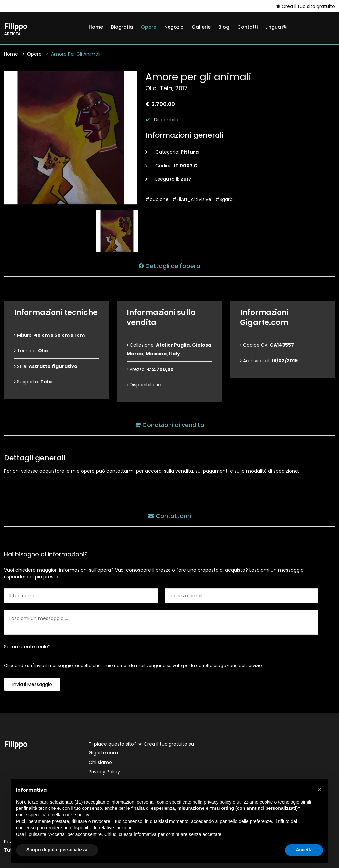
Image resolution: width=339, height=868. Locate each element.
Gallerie (201, 27)
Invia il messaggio (32, 685)
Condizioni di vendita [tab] (170, 425)
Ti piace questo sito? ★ (141, 749)
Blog (224, 27)
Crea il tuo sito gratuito (306, 6)
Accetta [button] (304, 850)
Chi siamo (100, 763)
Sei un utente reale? (27, 647)
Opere (149, 27)
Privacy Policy (104, 772)
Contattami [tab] (169, 515)
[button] (320, 789)
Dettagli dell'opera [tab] (169, 266)
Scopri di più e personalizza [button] (57, 850)
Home (96, 27)
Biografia (122, 27)
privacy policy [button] (218, 802)
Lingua (276, 27)
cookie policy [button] (76, 815)
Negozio (174, 27)
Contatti (247, 27)
